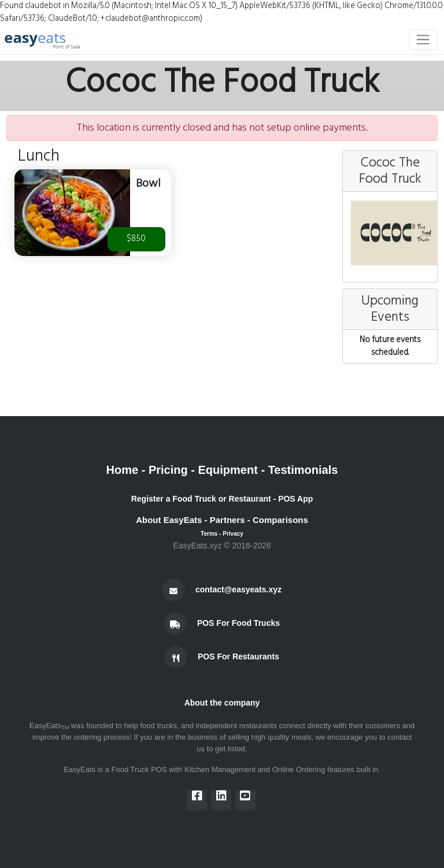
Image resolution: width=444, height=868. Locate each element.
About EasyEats (169, 520)
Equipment (228, 470)
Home (123, 470)
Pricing (168, 470)
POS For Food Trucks (238, 623)
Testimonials (303, 470)
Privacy (233, 534)
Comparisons (280, 520)
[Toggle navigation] (423, 40)
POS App (295, 499)
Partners (227, 520)
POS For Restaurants (238, 656)
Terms (209, 534)
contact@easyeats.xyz (238, 589)
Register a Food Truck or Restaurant (201, 499)
